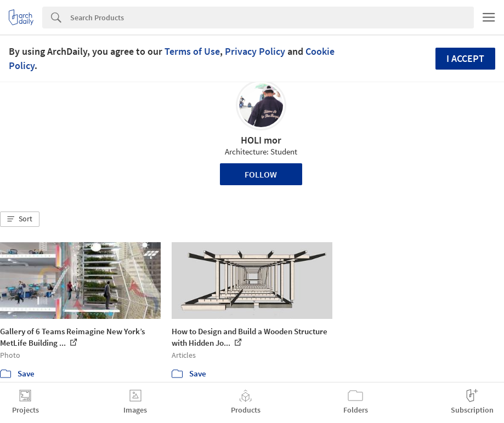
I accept (465, 58)
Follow (261, 174)
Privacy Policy (255, 51)
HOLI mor (261, 140)
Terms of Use (192, 51)
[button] (20, 219)
